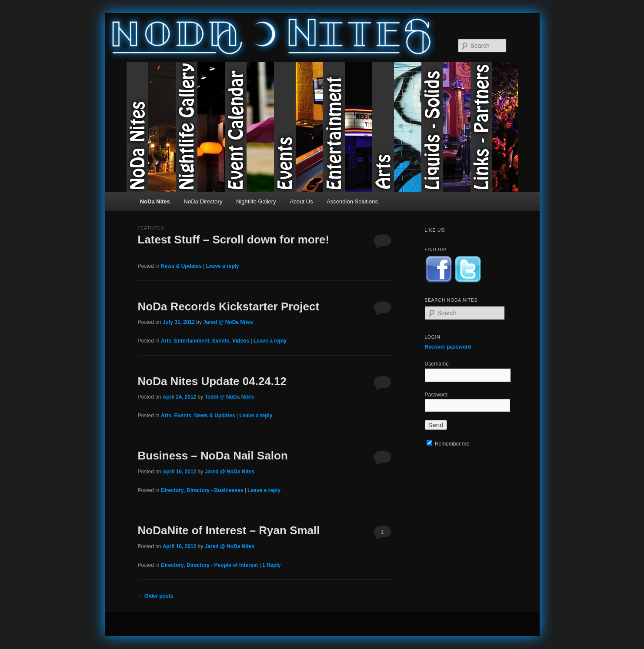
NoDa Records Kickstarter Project (229, 306)
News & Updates (181, 266)
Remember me (448, 444)
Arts (397, 127)
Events (299, 127)
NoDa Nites (151, 127)
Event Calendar (249, 127)
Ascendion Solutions (352, 201)
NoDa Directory (203, 201)
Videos (241, 341)
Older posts (156, 596)
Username (437, 364)
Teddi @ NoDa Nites (230, 397)
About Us (301, 201)
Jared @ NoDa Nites (228, 322)
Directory (172, 490)
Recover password (448, 347)
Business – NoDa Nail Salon (213, 456)
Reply (272, 565)
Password (436, 395)
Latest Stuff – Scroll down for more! (234, 240)
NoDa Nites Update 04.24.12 (212, 381)
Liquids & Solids (446, 127)
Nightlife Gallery (200, 127)
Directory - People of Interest (222, 565)
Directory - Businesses (215, 490)
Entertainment (348, 127)
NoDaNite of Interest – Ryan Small (229, 530)
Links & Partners (495, 127)
